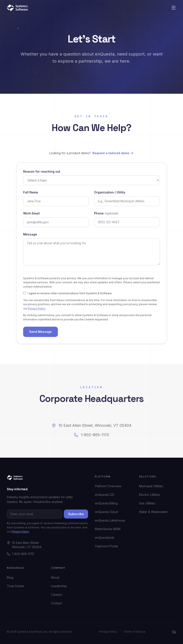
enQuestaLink (105, 538)
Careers (57, 595)
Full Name (31, 193)
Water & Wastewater (153, 512)
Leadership (59, 586)
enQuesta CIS (105, 495)
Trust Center (16, 586)
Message (30, 235)
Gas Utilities (147, 503)
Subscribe (76, 514)
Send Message (40, 333)
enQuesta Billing (106, 503)
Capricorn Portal (106, 546)
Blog (10, 577)
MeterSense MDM (108, 529)
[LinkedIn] (174, 632)
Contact (56, 603)
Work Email (31, 214)
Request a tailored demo (113, 153)
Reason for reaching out (42, 172)
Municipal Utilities (151, 486)
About (55, 577)
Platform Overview (108, 486)
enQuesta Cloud (106, 512)
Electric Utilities (150, 495)
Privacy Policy (37, 309)
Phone (106, 214)
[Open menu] (174, 8)
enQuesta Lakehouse (110, 520)
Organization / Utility (110, 193)
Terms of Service (135, 632)
